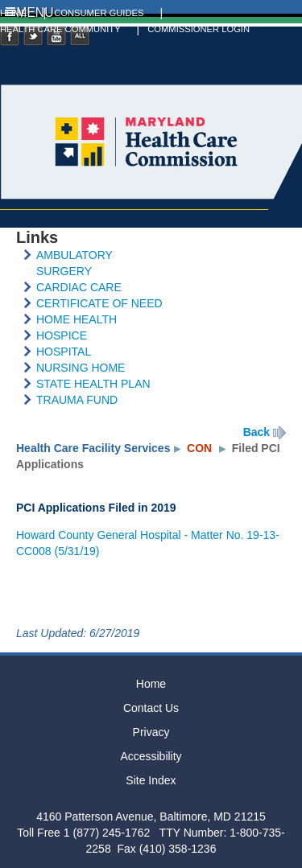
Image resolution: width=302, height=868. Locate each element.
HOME (14, 13)
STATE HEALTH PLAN (93, 384)
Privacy (151, 732)
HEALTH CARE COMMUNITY (60, 29)
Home (151, 684)
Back (256, 432)
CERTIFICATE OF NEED (99, 303)
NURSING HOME (81, 368)
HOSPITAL (64, 352)
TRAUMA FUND (77, 400)
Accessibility (151, 756)
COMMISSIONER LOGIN (199, 29)
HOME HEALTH (77, 319)
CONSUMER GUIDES (99, 13)
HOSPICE (62, 335)
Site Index (151, 780)
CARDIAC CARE (79, 287)
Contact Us (151, 708)
